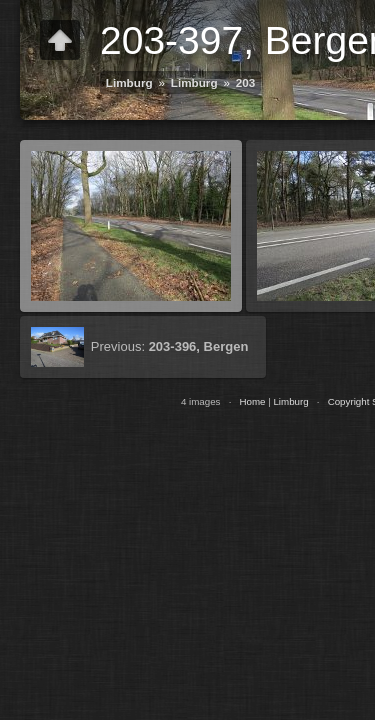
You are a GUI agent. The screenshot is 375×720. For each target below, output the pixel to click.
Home (252, 401)
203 (246, 82)
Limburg (129, 82)
